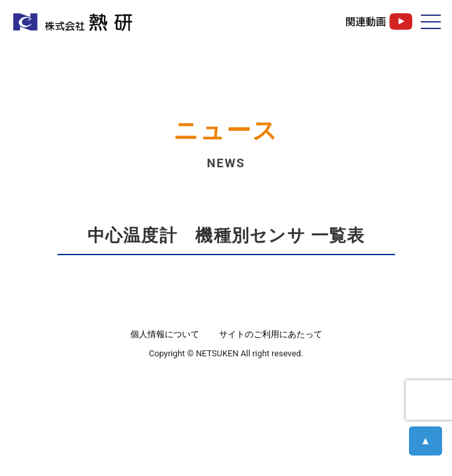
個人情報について (165, 334)
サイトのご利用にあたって (271, 334)
